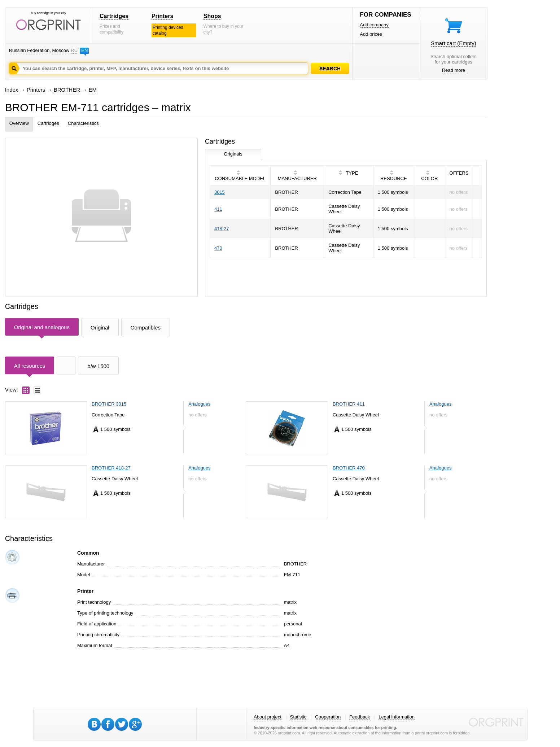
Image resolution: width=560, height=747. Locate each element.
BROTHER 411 (349, 404)
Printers (162, 16)
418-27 (222, 229)
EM (93, 90)
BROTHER (67, 90)
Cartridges (114, 16)
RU (74, 50)
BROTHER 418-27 (111, 468)
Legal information (397, 717)
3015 (220, 192)
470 (218, 248)
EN (84, 50)
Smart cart (454, 43)
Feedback (360, 717)
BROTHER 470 (349, 468)
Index (12, 90)
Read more (454, 70)
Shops (212, 16)
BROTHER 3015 (109, 404)
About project (268, 717)
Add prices (371, 34)
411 (218, 209)
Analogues (199, 404)
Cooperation (328, 717)
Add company (374, 25)
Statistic (298, 717)
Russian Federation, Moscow (39, 50)
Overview (19, 123)
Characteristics (83, 123)
